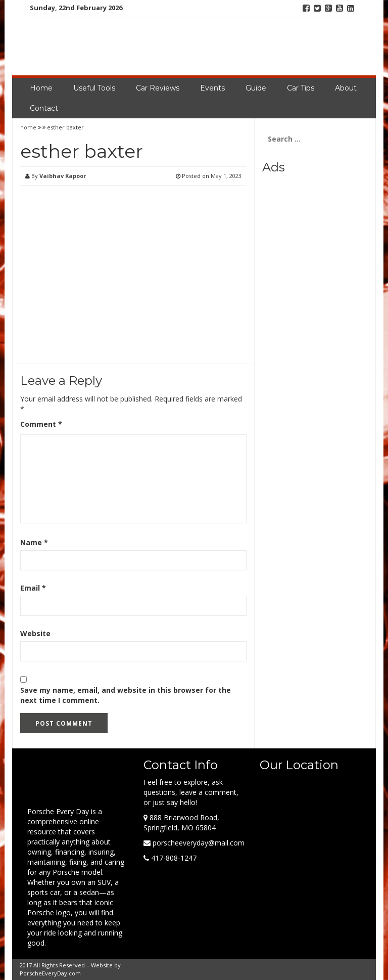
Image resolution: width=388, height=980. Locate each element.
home (29, 127)
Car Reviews (158, 88)
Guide (256, 88)
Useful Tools (94, 88)
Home (41, 88)
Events (212, 88)
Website (35, 633)
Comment (41, 424)
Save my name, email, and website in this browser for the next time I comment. (126, 695)
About (346, 88)
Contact (44, 108)
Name (34, 542)
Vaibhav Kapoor (63, 176)
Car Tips (301, 88)
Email (33, 588)
